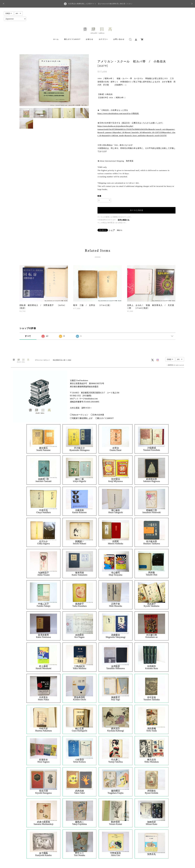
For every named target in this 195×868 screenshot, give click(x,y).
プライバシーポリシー (43, 360)
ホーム (56, 39)
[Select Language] (15, 19)
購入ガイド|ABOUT (72, 39)
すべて (28, 336)
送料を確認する (124, 220)
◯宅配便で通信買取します (81, 418)
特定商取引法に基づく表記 (62, 360)
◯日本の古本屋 (97, 415)
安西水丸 (152, 854)
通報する (120, 230)
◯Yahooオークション (79, 415)
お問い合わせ (119, 39)
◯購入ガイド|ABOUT (104, 418)
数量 (99, 196)
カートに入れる (136, 210)
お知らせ (90, 39)
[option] (54, 80)
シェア (112, 230)
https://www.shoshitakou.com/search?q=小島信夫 (118, 113)
